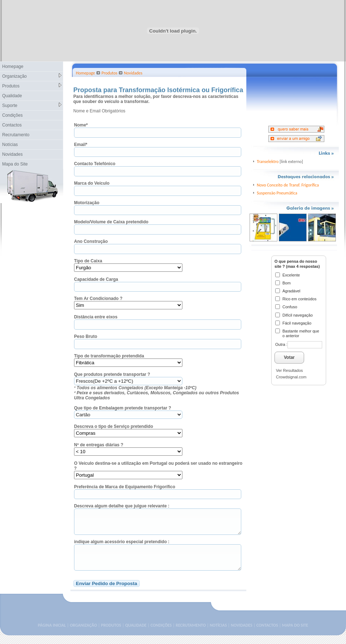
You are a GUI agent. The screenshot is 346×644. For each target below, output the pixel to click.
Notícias (10, 145)
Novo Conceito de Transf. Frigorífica (288, 185)
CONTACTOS (267, 634)
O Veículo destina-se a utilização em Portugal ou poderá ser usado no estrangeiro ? (158, 466)
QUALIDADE (136, 634)
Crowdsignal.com (291, 377)
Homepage (13, 66)
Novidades (12, 154)
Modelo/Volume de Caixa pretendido (111, 222)
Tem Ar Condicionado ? (98, 299)
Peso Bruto (86, 336)
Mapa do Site (15, 164)
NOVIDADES (242, 634)
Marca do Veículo (92, 183)
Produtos (32, 86)
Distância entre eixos (96, 317)
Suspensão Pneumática (277, 193)
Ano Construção (91, 241)
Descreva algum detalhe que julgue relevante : (122, 506)
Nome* (81, 125)
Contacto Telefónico (95, 164)
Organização (32, 76)
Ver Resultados (289, 370)
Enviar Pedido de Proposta (107, 592)
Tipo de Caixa (88, 261)
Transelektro (268, 162)
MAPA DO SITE (295, 634)
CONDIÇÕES (161, 634)
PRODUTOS (111, 634)
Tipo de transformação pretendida (109, 356)
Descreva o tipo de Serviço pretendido (114, 426)
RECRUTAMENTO (191, 634)
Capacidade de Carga (96, 279)
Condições (12, 115)
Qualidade (12, 96)
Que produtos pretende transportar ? (112, 374)
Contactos (12, 125)
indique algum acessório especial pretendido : (122, 546)
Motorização (87, 203)
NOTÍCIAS (218, 634)
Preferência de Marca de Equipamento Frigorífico (125, 487)
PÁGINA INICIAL (52, 634)
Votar (289, 357)
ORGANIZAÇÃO (83, 634)
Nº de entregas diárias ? (99, 445)
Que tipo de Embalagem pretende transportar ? (123, 408)
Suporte (32, 105)
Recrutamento (16, 135)
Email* (81, 145)
